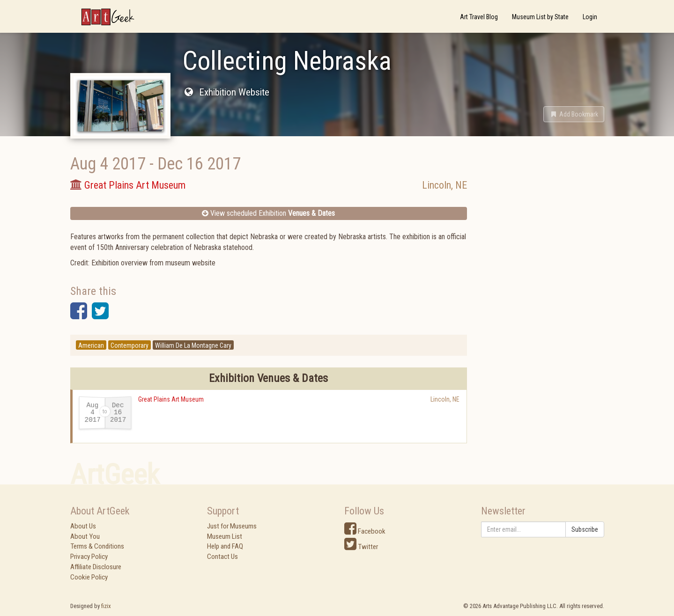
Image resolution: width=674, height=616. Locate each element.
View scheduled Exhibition (268, 213)
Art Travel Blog (479, 17)
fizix (106, 606)
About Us (83, 526)
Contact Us (222, 557)
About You (85, 536)
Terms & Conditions (97, 546)
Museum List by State (540, 17)
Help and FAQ (225, 546)
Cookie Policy (89, 577)
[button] (574, 114)
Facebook (365, 531)
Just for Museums (232, 526)
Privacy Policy (89, 557)
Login (590, 17)
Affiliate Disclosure (96, 567)
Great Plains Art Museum (171, 399)
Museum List (225, 536)
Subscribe (585, 529)
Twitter (361, 547)
